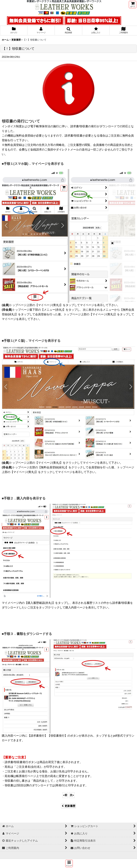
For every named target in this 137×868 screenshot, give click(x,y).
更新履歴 (68, 806)
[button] (69, 863)
